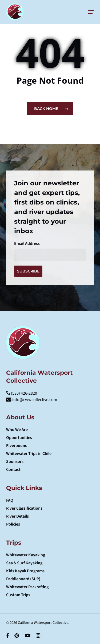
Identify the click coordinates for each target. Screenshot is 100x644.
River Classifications (24, 508)
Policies (13, 524)
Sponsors (15, 462)
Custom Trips (18, 595)
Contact (13, 470)
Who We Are (17, 430)
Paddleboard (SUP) (23, 579)
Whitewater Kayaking (26, 555)
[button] (91, 12)
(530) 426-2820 (22, 393)
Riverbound (17, 446)
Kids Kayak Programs (25, 571)
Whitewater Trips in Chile (29, 454)
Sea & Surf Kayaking (24, 563)
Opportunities (19, 438)
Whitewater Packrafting (27, 587)
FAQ (10, 500)
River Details (17, 516)
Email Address (27, 244)
